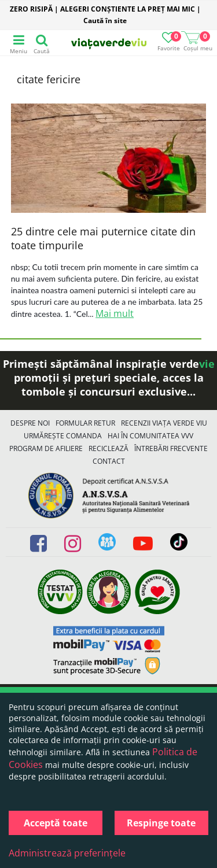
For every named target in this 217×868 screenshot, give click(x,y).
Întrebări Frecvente (171, 448)
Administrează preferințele (67, 853)
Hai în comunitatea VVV (150, 436)
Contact (109, 461)
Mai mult (115, 313)
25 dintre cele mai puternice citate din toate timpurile (103, 238)
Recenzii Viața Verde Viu (164, 423)
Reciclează (108, 448)
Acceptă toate (56, 823)
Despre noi (30, 423)
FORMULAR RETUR (85, 423)
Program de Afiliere (46, 448)
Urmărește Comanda (63, 436)
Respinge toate (161, 823)
